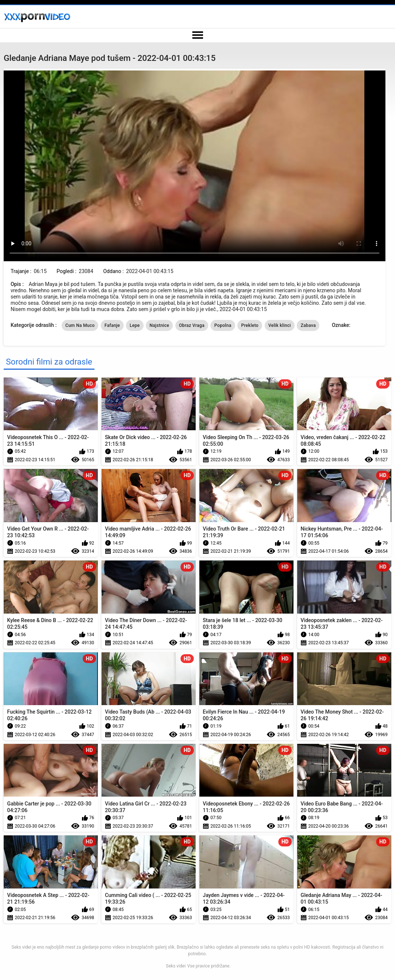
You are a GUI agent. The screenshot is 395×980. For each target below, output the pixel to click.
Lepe (135, 325)
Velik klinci (280, 325)
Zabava (308, 325)
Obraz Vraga (192, 325)
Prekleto (250, 325)
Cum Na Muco (80, 325)
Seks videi (176, 966)
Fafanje (112, 325)
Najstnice (159, 325)
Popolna (223, 325)
